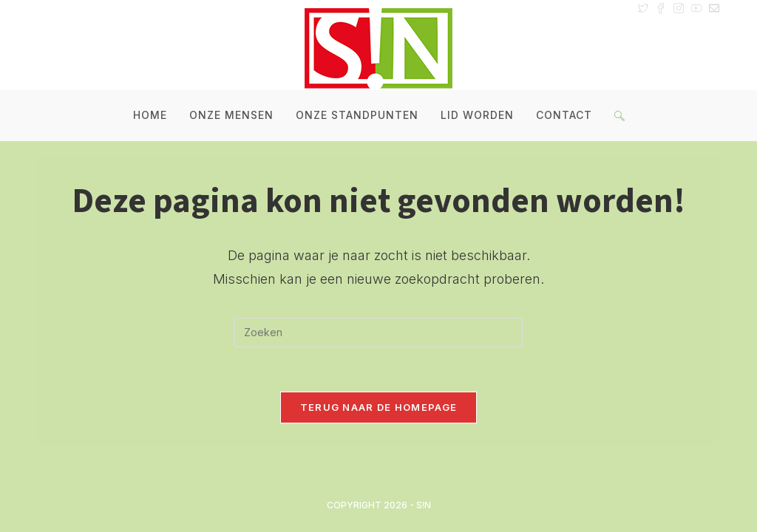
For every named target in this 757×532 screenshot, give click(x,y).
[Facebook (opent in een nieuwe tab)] (661, 7)
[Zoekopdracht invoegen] (378, 332)
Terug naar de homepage (379, 407)
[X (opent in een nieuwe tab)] (643, 7)
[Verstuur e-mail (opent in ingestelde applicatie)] (712, 7)
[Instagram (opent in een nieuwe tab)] (679, 7)
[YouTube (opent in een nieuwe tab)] (696, 7)
